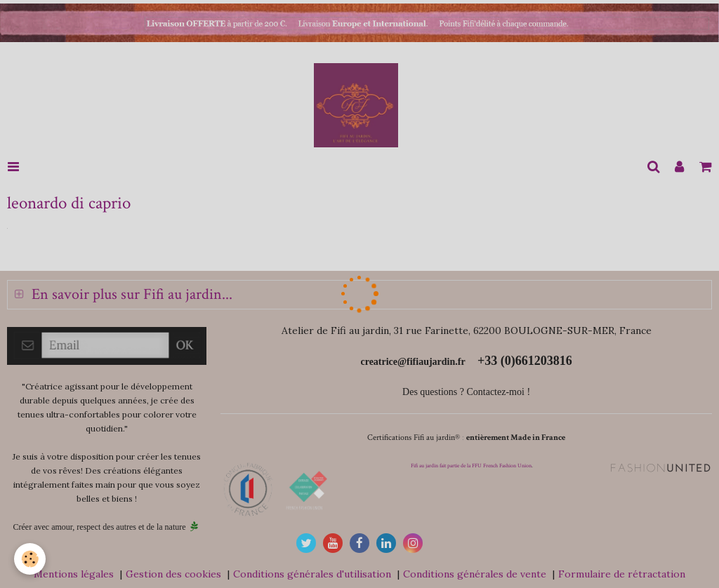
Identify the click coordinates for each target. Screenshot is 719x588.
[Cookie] (30, 559)
